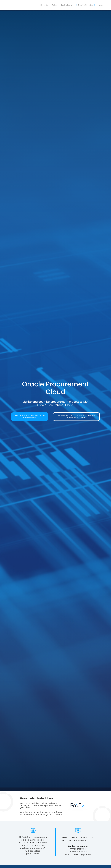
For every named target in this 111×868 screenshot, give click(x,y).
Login (101, 5)
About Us (44, 5)
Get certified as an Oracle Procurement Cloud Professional (76, 417)
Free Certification (86, 5)
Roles (54, 5)
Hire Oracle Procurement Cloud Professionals (30, 417)
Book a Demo (67, 5)
